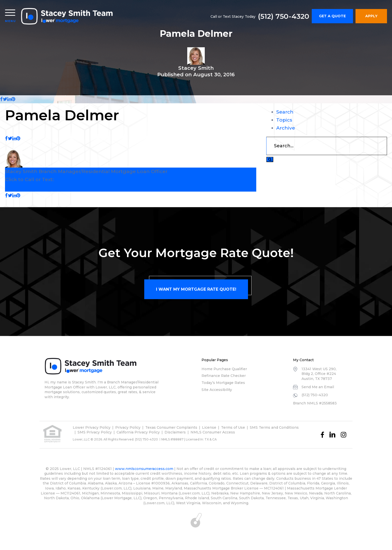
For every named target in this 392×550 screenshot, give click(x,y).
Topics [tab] (284, 120)
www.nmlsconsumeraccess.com (144, 469)
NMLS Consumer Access (213, 432)
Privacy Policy (128, 427)
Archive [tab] (286, 128)
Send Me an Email (318, 387)
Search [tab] (285, 112)
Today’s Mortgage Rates (223, 383)
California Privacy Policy (138, 432)
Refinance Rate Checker (224, 376)
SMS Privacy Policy (95, 432)
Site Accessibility (217, 390)
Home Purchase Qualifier (224, 369)
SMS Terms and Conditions (274, 427)
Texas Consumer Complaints (171, 427)
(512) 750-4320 (284, 16)
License (209, 427)
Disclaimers (175, 432)
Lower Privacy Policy (92, 427)
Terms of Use (233, 427)
